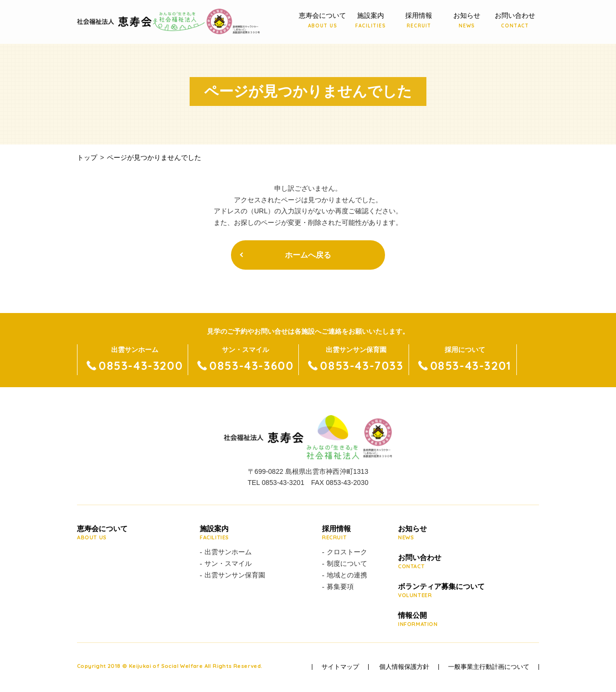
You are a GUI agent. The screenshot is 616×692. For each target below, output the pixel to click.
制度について (347, 563)
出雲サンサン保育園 (235, 575)
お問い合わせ (515, 21)
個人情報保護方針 (404, 667)
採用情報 (419, 21)
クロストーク (347, 552)
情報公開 (441, 620)
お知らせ (467, 21)
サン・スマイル (228, 563)
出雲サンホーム (228, 552)
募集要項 (340, 587)
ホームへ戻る (308, 255)
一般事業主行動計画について (489, 667)
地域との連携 (347, 575)
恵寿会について (322, 21)
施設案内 (371, 21)
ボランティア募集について (441, 591)
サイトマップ (340, 667)
